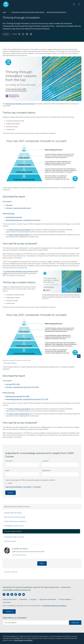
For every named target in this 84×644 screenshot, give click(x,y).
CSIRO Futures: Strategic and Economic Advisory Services (28, 12)
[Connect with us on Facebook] (4, 594)
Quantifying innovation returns (14, 526)
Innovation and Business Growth (56, 12)
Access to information (10, 599)
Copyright (37, 487)
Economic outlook (10, 541)
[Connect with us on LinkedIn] (12, 594)
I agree (10, 483)
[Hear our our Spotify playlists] (16, 594)
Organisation (46, 470)
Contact (6, 34)
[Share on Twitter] (23, 34)
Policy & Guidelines (65, 599)
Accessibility (23, 599)
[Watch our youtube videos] (24, 594)
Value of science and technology (19, 235)
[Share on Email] (31, 34)
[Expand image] (62, 282)
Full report (9, 205)
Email (8, 471)
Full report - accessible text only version (18, 208)
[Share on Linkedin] (27, 34)
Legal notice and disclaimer (14, 487)
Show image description (10, 363)
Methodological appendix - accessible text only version (23, 220)
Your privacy (27, 487)
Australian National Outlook (13, 513)
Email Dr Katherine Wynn (20, 555)
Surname (45, 461)
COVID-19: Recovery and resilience (19, 230)
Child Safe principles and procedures (55, 606)
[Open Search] (79, 4)
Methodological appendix (14, 217)
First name (9, 461)
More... (42, 563)
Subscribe (75, 623)
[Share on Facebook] (19, 34)
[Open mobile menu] (74, 4)
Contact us (9, 612)
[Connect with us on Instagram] (8, 594)
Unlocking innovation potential (14, 537)
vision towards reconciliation (23, 640)
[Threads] (20, 594)
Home (4, 12)
